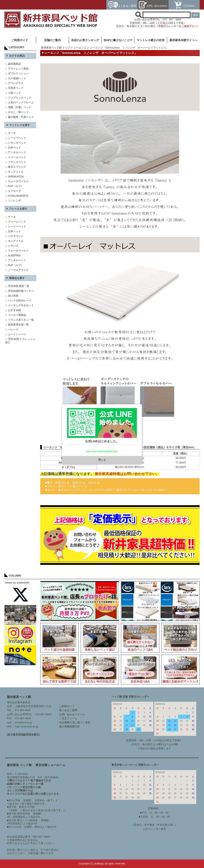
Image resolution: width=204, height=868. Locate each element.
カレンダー (172, 26)
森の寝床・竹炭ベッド (21, 117)
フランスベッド (17, 162)
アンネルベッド (17, 152)
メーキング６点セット (21, 305)
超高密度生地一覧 (18, 325)
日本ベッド (14, 148)
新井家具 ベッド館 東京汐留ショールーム (36, 765)
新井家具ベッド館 (19, 697)
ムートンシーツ (17, 334)
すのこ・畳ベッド (18, 112)
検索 (195, 15)
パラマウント (16, 236)
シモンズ (13, 246)
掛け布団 (13, 296)
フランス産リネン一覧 (21, 320)
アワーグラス (16, 83)
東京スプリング (17, 167)
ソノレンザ (14, 201)
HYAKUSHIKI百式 (18, 196)
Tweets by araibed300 (17, 583)
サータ (12, 133)
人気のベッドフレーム (21, 102)
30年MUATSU (16, 177)
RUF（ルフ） (16, 186)
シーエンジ (80, 48)
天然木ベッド (16, 88)
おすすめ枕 (14, 310)
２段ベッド (14, 93)
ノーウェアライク (18, 270)
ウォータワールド (18, 181)
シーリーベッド (17, 138)
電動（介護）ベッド (20, 107)
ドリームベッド (17, 157)
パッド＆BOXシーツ (20, 300)
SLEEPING (14, 255)
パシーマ (13, 329)
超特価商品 (14, 64)
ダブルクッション (18, 73)
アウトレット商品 (18, 69)
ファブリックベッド (20, 98)
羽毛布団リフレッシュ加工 (20, 341)
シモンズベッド (17, 143)
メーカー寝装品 (17, 315)
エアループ (14, 191)
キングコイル (16, 172)
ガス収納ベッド (17, 78)
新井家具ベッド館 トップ (56, 48)
